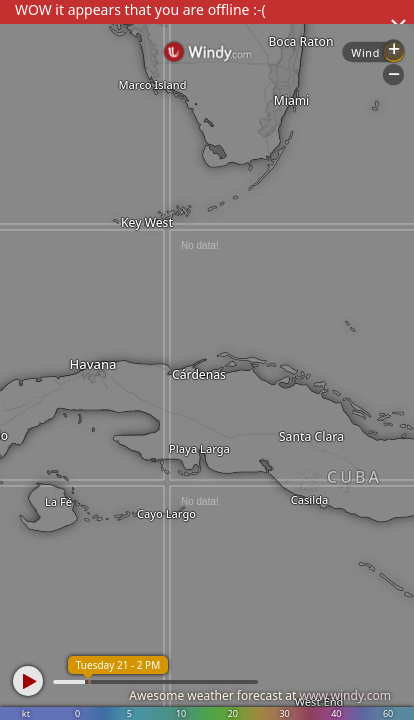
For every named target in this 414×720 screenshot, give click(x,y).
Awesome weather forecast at (260, 695)
